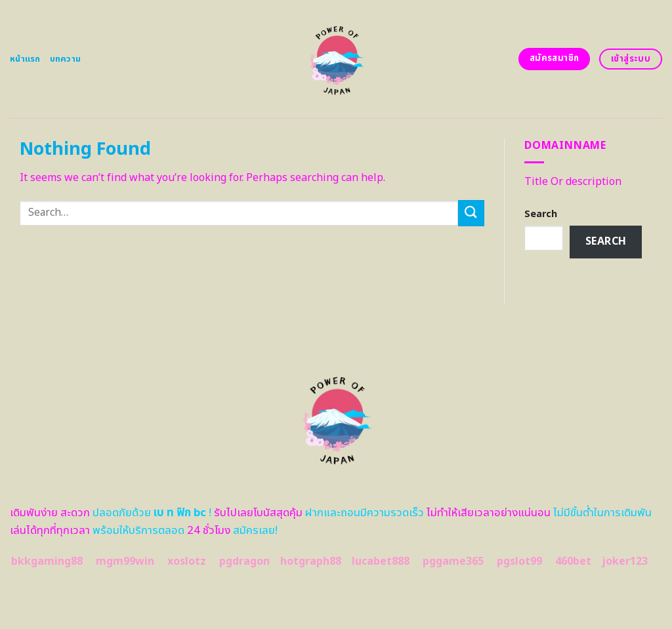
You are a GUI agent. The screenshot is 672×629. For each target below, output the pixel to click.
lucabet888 (381, 561)
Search (541, 214)
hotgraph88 (311, 561)
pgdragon (244, 561)
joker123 (625, 561)
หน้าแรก (25, 59)
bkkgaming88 (47, 561)
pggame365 (453, 561)
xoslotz (187, 561)
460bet (573, 561)
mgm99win (125, 561)
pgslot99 (519, 561)
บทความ (66, 59)
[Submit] (471, 213)
